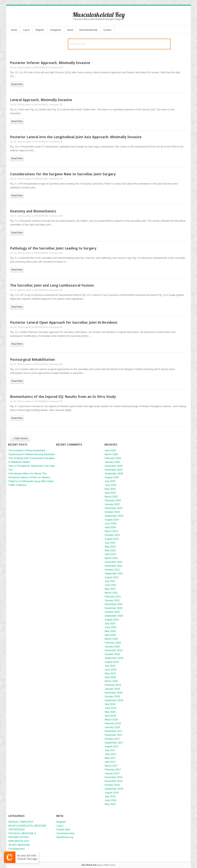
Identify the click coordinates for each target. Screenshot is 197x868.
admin (28, 67)
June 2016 (111, 800)
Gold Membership (88, 30)
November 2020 (114, 608)
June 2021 (111, 585)
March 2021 (111, 593)
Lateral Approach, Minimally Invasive (41, 100)
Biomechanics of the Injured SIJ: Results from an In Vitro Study (63, 397)
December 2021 (114, 562)
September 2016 (114, 789)
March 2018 (111, 720)
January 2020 (112, 646)
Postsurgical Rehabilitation (32, 360)
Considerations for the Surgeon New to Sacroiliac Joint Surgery (63, 174)
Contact (107, 30)
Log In (26, 30)
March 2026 (111, 454)
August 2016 (112, 793)
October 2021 (112, 570)
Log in (60, 826)
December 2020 (114, 604)
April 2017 (110, 762)
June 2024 (111, 523)
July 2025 (110, 481)
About (70, 30)
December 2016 (114, 777)
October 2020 (112, 612)
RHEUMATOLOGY (19, 841)
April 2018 (110, 716)
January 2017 (112, 773)
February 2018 (113, 723)
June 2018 (111, 708)
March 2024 (111, 531)
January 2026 (112, 462)
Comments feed (65, 833)
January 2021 (112, 600)
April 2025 (110, 493)
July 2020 (110, 623)
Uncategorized (17, 849)
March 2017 (111, 766)
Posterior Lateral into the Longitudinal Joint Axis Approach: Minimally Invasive (76, 137)
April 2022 (110, 554)
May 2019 (110, 673)
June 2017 (111, 754)
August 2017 (112, 746)
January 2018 (112, 727)
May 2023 (110, 547)
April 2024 (110, 527)
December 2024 (114, 508)
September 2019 (114, 658)
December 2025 (114, 466)
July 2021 (110, 581)
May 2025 (110, 489)
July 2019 (110, 666)
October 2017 (112, 739)
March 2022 (111, 558)
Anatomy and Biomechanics (33, 211)
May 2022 (110, 550)
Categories (56, 30)
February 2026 (113, 458)
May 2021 (110, 589)
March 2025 (111, 497)
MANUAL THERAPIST (21, 822)
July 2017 (110, 750)
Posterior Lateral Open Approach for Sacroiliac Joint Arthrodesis (64, 322)
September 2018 (114, 700)
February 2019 (113, 685)
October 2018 (112, 696)
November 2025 (114, 470)
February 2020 (113, 643)
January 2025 (112, 504)
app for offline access (98, 865)
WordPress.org (65, 837)
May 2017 (110, 758)
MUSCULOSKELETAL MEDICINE (27, 826)
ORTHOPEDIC (41, 67)
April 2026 (110, 450)
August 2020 (112, 620)
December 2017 (114, 731)
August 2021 (112, 577)
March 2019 (111, 681)
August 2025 (112, 477)
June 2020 (111, 627)
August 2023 (112, 539)
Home (14, 30)
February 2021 (113, 597)
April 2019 (110, 677)
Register (40, 30)
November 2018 (114, 693)
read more (17, 84)
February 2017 (113, 769)
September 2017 (114, 743)
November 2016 (114, 781)
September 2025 (114, 473)
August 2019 (112, 662)
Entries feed (63, 829)
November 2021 (114, 566)
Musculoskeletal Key (99, 15)
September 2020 (114, 616)
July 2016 (110, 796)
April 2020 (110, 635)
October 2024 (112, 512)
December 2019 (114, 650)
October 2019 (112, 654)
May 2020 (110, 631)
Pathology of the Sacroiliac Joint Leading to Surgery (53, 248)
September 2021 (114, 573)
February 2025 (113, 500)
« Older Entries (20, 438)
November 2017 (114, 735)
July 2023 (110, 543)
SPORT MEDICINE (19, 845)
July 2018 (110, 704)
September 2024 (114, 516)
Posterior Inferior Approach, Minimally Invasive (50, 63)
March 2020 (111, 639)
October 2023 (112, 535)
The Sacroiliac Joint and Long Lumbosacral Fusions (52, 285)
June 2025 (111, 485)
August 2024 (112, 520)
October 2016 (112, 785)
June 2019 (111, 670)
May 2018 (110, 712)
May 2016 (110, 804)
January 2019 (112, 689)
